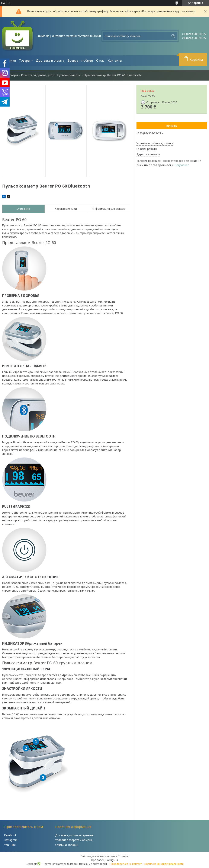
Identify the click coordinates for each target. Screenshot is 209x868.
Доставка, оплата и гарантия (74, 835)
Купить (172, 126)
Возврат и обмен (80, 60)
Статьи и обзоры (66, 845)
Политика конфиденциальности (164, 864)
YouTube (10, 845)
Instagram (11, 840)
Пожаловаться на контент (126, 864)
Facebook (10, 835)
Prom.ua (123, 856)
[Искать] (173, 36)
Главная (10, 60)
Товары (25, 60)
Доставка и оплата (50, 60)
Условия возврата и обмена (74, 840)
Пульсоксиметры (69, 75)
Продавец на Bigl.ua (104, 860)
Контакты (115, 60)
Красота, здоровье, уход (38, 75)
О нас (100, 60)
